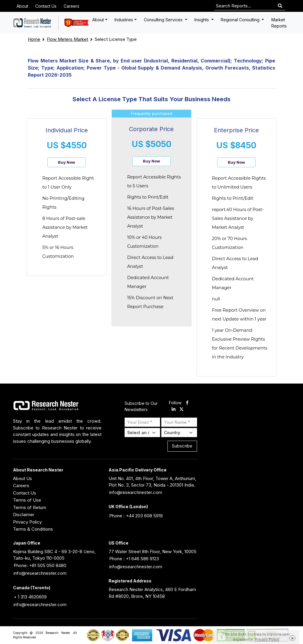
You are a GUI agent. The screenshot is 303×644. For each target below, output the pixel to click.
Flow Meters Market (67, 39)
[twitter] (182, 410)
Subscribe (182, 446)
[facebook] (187, 403)
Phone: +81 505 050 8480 (40, 565)
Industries (124, 20)
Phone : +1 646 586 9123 (134, 559)
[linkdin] (174, 410)
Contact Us (46, 6)
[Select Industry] (142, 433)
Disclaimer (24, 515)
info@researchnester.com (136, 492)
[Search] (280, 6)
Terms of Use (27, 500)
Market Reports (279, 23)
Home (34, 39)
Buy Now (67, 162)
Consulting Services (164, 20)
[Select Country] (179, 433)
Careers (71, 6)
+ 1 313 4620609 (30, 597)
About (22, 6)
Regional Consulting (241, 20)
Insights (202, 20)
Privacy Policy (27, 522)
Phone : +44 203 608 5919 (136, 516)
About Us (22, 478)
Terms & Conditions (33, 529)
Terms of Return (30, 507)
